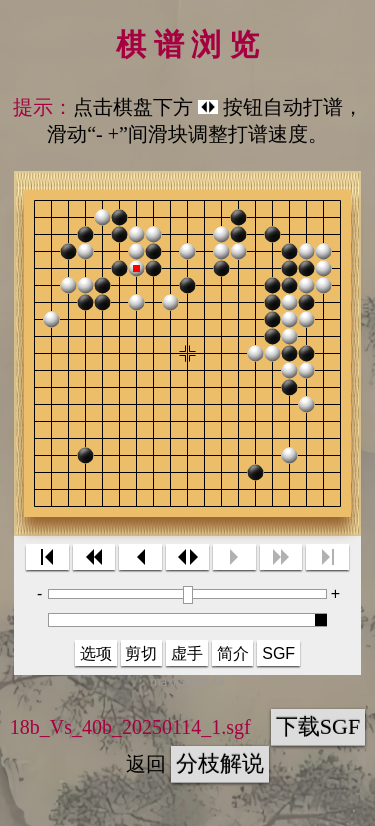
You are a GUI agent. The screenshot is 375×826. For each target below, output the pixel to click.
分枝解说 (220, 763)
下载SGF (318, 726)
